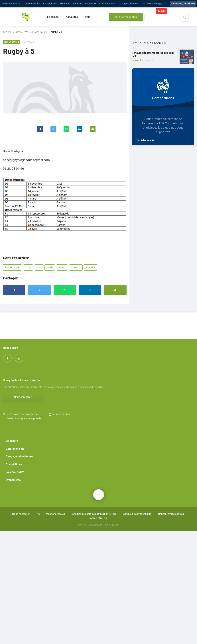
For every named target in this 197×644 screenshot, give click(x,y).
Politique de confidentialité (136, 514)
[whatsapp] (66, 129)
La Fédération (33, 4)
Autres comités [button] (10, 4)
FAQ (38, 514)
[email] (93, 129)
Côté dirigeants (107, 4)
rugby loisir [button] (40, 32)
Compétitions (50, 4)
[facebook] (40, 129)
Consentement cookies (171, 514)
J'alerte (161, 11)
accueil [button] (7, 32)
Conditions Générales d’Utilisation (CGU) (93, 514)
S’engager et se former (20, 456)
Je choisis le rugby (152, 4)
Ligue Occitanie (130, 4)
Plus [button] (88, 17)
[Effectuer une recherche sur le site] (187, 17)
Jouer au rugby (15, 472)
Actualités (72, 17)
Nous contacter (23, 397)
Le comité (53, 17)
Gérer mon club (15, 449)
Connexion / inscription (183, 4)
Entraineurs (90, 4)
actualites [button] (22, 32)
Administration (99, 518)
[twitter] (53, 129)
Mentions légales (55, 514)
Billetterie (65, 4)
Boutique (77, 4)
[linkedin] (80, 129)
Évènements (13, 480)
